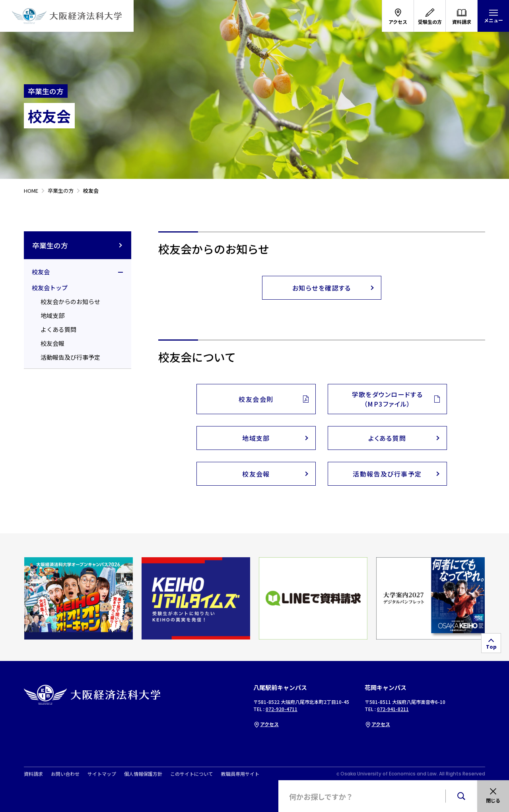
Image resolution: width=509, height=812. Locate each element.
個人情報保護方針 (143, 774)
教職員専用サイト (240, 774)
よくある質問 (58, 329)
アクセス (266, 724)
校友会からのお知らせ (70, 301)
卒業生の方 (78, 245)
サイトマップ (102, 774)
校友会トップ (50, 288)
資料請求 (33, 774)
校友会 (41, 272)
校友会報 (52, 343)
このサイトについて (192, 774)
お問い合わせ (65, 774)
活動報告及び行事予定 (70, 357)
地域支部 (52, 315)
